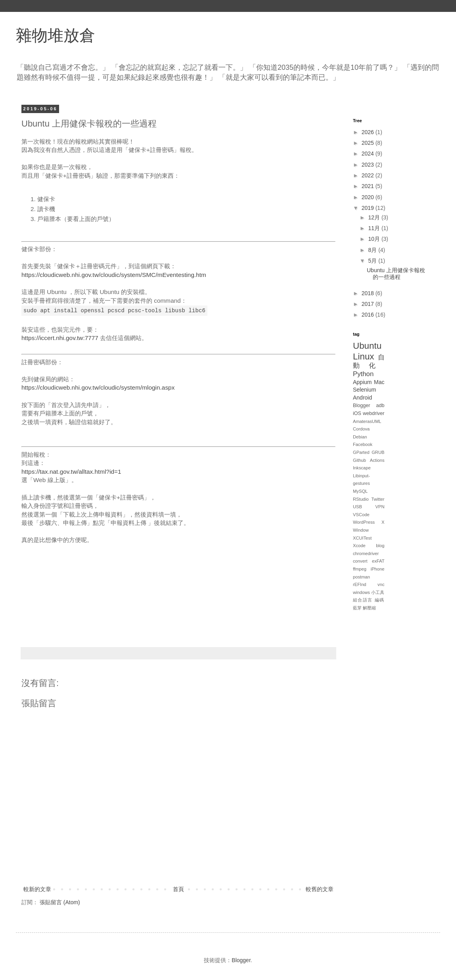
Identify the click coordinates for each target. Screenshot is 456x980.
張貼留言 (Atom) (60, 902)
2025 (369, 143)
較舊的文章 (320, 889)
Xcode (359, 546)
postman (361, 577)
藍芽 (357, 608)
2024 (369, 154)
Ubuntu (367, 346)
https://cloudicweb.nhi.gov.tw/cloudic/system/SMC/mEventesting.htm (114, 275)
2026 (369, 132)
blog (380, 546)
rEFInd (360, 584)
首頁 (178, 889)
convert (360, 561)
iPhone (378, 569)
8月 (373, 250)
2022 (369, 175)
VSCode (361, 515)
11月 (375, 228)
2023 (369, 165)
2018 (369, 293)
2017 (369, 304)
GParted (361, 452)
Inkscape (362, 468)
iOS (357, 413)
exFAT (378, 561)
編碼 (380, 600)
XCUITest (362, 538)
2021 (369, 186)
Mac (379, 382)
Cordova (361, 429)
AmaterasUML (367, 421)
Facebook (363, 444)
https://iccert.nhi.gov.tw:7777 (60, 338)
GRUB (378, 452)
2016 (369, 315)
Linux (364, 356)
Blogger (361, 405)
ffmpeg (360, 569)
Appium (362, 382)
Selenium (364, 390)
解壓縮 (369, 608)
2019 (369, 208)
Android (362, 398)
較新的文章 (37, 889)
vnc (381, 584)
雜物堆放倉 (56, 35)
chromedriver (366, 553)
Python (363, 374)
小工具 (378, 592)
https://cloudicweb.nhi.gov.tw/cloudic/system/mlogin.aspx (98, 387)
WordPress (364, 522)
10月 (375, 239)
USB (357, 507)
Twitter (378, 499)
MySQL (360, 491)
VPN (380, 507)
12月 (375, 217)
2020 (369, 197)
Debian (360, 437)
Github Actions (369, 460)
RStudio (361, 499)
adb (380, 405)
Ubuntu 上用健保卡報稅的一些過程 (396, 274)
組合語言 (363, 600)
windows (361, 592)
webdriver (374, 413)
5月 (373, 261)
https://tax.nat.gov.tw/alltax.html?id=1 (71, 472)
